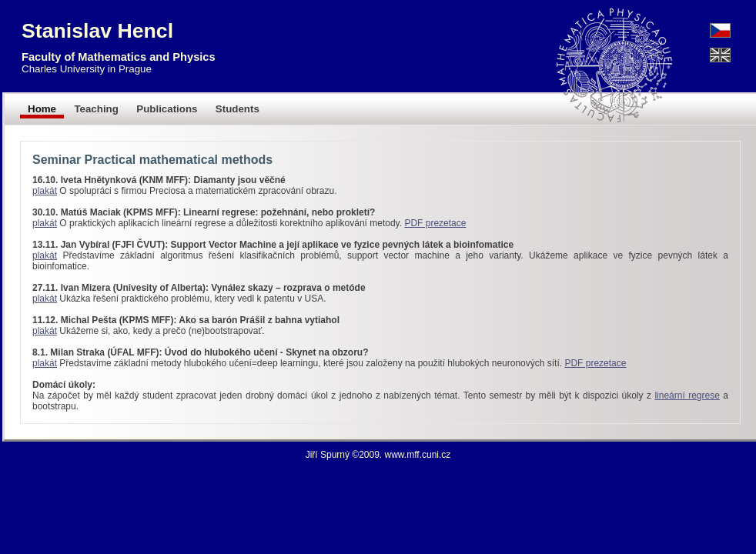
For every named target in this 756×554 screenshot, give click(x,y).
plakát (45, 191)
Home (42, 109)
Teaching (96, 109)
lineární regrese (687, 395)
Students (238, 109)
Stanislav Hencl (97, 31)
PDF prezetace (435, 223)
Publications (167, 109)
